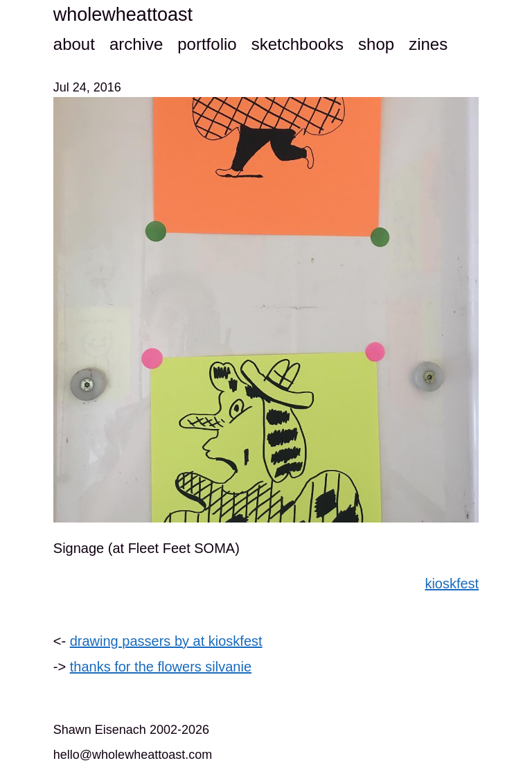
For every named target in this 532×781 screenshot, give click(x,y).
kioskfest (452, 583)
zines (428, 44)
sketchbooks (298, 44)
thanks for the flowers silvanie (161, 667)
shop (376, 44)
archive (136, 44)
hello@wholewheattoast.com (133, 755)
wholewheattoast (123, 15)
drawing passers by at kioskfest (166, 641)
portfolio (207, 44)
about (74, 44)
